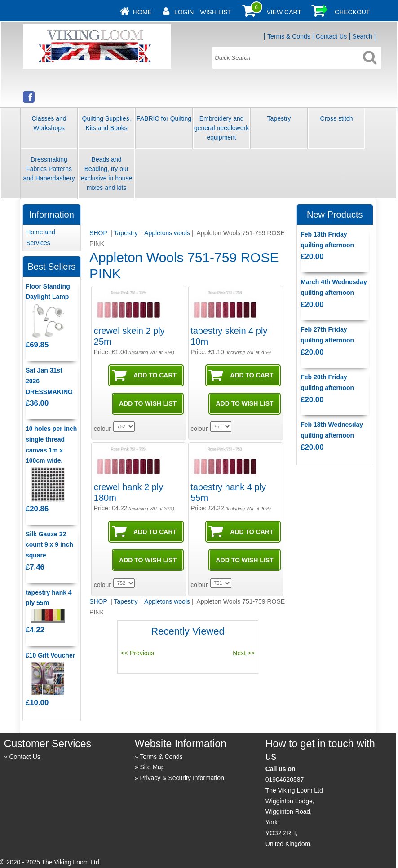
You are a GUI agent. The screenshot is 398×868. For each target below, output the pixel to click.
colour (102, 429)
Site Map (152, 767)
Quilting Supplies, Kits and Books (107, 123)
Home (142, 12)
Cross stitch (337, 118)
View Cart (284, 12)
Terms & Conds (289, 36)
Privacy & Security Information (182, 778)
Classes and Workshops (49, 123)
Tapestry (279, 118)
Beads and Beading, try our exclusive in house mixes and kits (106, 173)
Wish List (216, 12)
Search (362, 36)
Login (184, 12)
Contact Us (331, 36)
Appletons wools (167, 233)
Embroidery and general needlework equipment (221, 128)
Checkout (352, 12)
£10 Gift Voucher (50, 655)
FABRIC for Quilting (164, 118)
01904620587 (285, 780)
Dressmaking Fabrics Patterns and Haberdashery (49, 169)
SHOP (99, 233)
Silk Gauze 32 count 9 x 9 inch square (49, 545)
